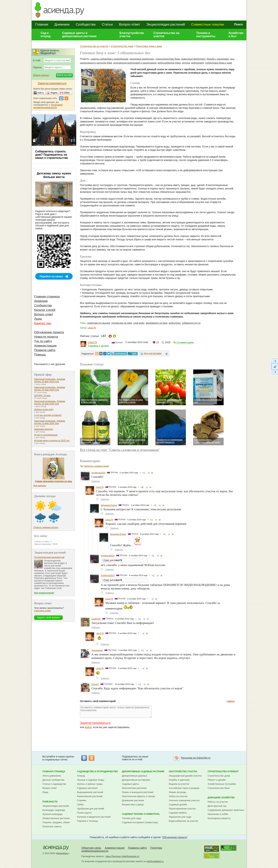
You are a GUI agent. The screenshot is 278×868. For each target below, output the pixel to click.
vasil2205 (96, 619)
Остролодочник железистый (49, 557)
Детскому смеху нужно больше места (54, 175)
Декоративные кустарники (136, 780)
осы (232, 59)
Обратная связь (91, 848)
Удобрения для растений (91, 809)
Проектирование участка (182, 809)
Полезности (50, 802)
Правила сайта (45, 350)
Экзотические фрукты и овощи (139, 796)
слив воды (139, 323)
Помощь (40, 355)
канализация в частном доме (96, 63)
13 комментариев (185, 343)
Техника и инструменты (206, 35)
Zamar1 (95, 684)
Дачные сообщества (53, 780)
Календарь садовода (54, 810)
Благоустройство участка (132, 35)
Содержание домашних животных (226, 810)
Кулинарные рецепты (219, 818)
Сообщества (86, 24)
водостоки (175, 323)
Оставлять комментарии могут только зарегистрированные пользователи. (116, 712)
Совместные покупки (208, 24)
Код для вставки (153, 353)
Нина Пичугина (113, 856)
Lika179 (92, 328)
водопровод (198, 63)
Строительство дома (122, 46)
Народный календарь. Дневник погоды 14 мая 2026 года (50, 403)
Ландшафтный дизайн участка (185, 776)
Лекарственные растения (56, 818)
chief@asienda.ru (130, 856)
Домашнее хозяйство (221, 798)
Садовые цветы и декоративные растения (79, 35)
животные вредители (193, 59)
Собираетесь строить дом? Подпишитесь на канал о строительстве (52, 155)
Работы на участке (218, 802)
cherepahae (97, 650)
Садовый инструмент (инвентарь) (140, 822)
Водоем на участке (179, 784)
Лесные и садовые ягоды (91, 780)
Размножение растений (90, 796)
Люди (38, 319)
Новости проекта (46, 337)
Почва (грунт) (84, 813)
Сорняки (82, 800)
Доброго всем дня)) (44, 410)
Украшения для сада (180, 817)
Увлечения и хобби (218, 814)
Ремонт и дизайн (217, 780)
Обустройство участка (183, 772)
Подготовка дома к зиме (149, 46)
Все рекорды (40, 486)
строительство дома (168, 59)
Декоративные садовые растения (143, 772)
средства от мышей (99, 323)
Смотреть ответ (43, 611)
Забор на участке (178, 796)
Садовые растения (87, 788)
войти (88, 727)
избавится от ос (191, 323)
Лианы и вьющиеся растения (138, 792)
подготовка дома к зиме (219, 63)
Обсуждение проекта (49, 332)
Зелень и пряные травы (90, 784)
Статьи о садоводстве (54, 784)
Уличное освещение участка (184, 800)
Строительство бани (219, 788)
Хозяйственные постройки (222, 784)
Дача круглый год (217, 806)
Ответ (106, 560)
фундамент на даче (157, 323)
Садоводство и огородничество (97, 772)
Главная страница (47, 297)
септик (186, 63)
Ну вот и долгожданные (46, 435)
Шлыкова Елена (109, 505)
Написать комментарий (96, 466)
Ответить (96, 481)
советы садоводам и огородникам (109, 59)
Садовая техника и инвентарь (141, 814)
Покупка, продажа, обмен (56, 822)
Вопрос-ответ (130, 24)
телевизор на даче (122, 323)
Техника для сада (131, 818)
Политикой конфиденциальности (48, 106)
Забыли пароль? (41, 75)
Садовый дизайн (178, 804)
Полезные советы (52, 826)
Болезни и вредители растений (94, 817)
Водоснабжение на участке (184, 821)
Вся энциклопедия (44, 593)
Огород (81, 776)
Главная (42, 24)
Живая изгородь (178, 792)
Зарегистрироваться (95, 723)
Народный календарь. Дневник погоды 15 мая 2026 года (50, 389)
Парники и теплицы (88, 821)
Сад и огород (46, 35)
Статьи (107, 24)
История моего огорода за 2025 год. (52, 441)
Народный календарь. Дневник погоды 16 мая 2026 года (50, 380)
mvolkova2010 (98, 473)
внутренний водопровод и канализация (135, 63)
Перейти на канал (51, 276)
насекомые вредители (142, 59)
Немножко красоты (44, 429)
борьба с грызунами (218, 59)
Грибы (81, 804)
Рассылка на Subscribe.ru (196, 758)
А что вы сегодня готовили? (48, 415)
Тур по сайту (43, 341)
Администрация (45, 346)
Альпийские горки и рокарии (184, 788)
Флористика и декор (133, 804)
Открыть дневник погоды (46, 527)
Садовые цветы (131, 784)
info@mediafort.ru (155, 861)
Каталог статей (45, 310)
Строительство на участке (166, 35)
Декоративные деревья (135, 776)
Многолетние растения (134, 788)
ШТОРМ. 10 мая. (42, 396)
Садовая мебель (178, 813)
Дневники (62, 24)
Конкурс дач (43, 323)
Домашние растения (133, 800)
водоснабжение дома (169, 63)
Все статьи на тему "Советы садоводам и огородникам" (120, 450)
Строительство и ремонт (223, 772)
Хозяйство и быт (236, 35)
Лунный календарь (53, 814)
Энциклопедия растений (166, 24)
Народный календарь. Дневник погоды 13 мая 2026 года (50, 422)
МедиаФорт (63, 853)
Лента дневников (52, 776)
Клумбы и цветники (179, 780)
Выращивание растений (90, 792)
